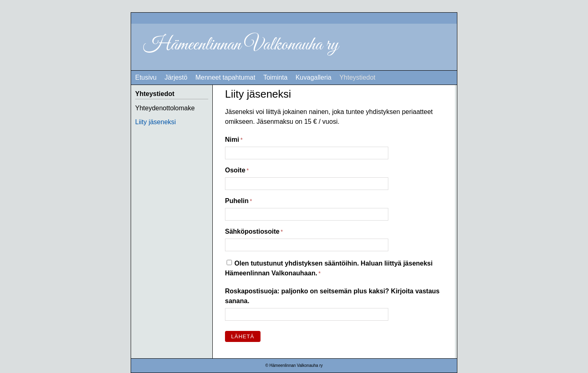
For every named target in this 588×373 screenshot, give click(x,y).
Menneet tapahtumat (225, 77)
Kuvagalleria (314, 77)
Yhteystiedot (357, 77)
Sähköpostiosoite (252, 231)
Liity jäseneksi (156, 122)
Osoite (235, 170)
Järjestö (176, 77)
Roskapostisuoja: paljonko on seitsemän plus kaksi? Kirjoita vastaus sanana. (332, 296)
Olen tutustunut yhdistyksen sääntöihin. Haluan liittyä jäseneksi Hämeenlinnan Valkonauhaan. (329, 268)
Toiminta (276, 77)
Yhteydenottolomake (165, 108)
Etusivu (146, 77)
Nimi (232, 140)
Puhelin (237, 201)
